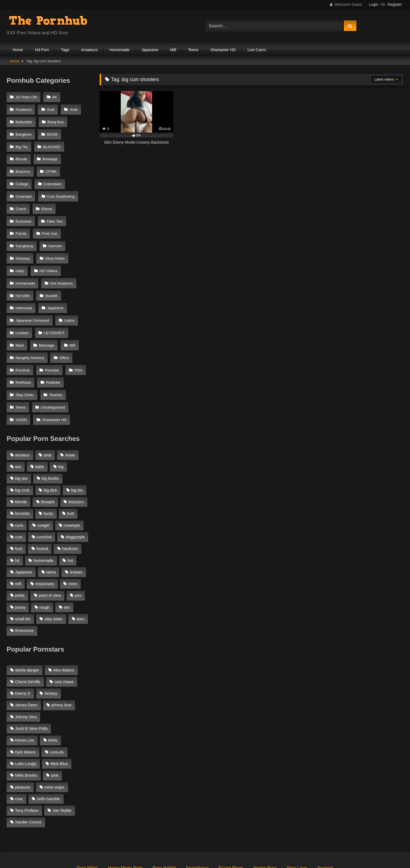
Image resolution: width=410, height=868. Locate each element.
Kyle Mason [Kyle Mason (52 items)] (25, 722)
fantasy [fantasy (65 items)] (51, 663)
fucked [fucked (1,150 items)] (42, 518)
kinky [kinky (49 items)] (53, 710)
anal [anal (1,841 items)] (47, 425)
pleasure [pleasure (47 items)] (23, 757)
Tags (65, 50)
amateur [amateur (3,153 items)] (22, 425)
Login (374, 4)
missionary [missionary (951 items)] (45, 554)
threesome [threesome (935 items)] (24, 600)
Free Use (23, 221)
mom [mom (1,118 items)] (73, 554)
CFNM (50, 165)
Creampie (56, 176)
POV (77, 345)
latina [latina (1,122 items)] (51, 542)
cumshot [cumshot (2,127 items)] (44, 507)
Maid (55, 311)
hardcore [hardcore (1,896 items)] (70, 518)
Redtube (52, 356)
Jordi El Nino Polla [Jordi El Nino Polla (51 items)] (31, 698)
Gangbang (54, 221)
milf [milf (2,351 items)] (18, 554)
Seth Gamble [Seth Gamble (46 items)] (48, 769)
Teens (193, 50)
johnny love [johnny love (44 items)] (62, 675)
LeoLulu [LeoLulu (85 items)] (57, 722)
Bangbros (23, 131)
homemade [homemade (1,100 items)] (43, 530)
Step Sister (25, 368)
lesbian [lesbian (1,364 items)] (76, 542)
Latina (21, 300)
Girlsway (51, 232)
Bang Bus (55, 119)
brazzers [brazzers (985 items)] (76, 472)
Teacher (55, 368)
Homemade (119, 50)
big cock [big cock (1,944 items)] (22, 460)
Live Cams (257, 50)
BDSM (52, 131)
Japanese (150, 50)
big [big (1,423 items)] (61, 436)
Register (395, 4)
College (77, 165)
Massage (23, 323)
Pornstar (51, 345)
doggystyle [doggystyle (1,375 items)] (75, 507)
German (22, 232)
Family (51, 210)
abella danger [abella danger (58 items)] (27, 640)
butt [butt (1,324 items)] (70, 483)
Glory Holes (25, 243)
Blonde (21, 153)
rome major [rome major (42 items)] (54, 757)
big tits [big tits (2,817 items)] (77, 460)
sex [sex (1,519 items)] (67, 577)
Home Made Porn (125, 838)
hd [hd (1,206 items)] (17, 530)
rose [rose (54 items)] (19, 769)
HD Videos (24, 255)
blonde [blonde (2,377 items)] (21, 472)
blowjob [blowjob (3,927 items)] (48, 472)
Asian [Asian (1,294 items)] (70, 425)
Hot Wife (60, 266)
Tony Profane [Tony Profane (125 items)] (27, 780)
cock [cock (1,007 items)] (19, 495)
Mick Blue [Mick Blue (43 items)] (59, 733)
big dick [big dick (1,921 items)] (50, 460)
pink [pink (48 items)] (55, 745)
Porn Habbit (164, 838)
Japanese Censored (63, 289)
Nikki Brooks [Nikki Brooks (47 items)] (26, 745)
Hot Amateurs (27, 266)
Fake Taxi (23, 210)
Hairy (54, 243)
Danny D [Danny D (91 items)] (23, 663)
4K (54, 97)
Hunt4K (22, 277)
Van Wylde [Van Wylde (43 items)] (62, 780)
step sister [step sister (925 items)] (54, 589)
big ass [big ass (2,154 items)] (21, 448)
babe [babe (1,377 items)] (40, 436)
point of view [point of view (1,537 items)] (50, 565)
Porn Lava (297, 838)
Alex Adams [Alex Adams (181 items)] (64, 640)
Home (18, 50)
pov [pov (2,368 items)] (78, 565)
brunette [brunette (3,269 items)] (22, 483)
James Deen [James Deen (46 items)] (26, 675)
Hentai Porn (265, 838)
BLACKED (51, 142)
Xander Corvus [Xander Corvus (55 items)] (28, 792)
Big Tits (22, 142)
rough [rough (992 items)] (45, 577)
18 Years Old (26, 97)
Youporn (325, 838)
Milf (173, 50)
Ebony (21, 198)
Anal (50, 108)
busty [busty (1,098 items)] (48, 483)
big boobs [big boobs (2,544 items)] (50, 448)
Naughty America (30, 334)
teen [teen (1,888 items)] (80, 589)
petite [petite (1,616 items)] (20, 565)
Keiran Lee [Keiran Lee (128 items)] (25, 710)
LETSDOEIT (26, 311)
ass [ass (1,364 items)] (18, 436)
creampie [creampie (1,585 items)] (72, 495)
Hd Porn (42, 50)
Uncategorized (52, 379)
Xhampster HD (223, 50)
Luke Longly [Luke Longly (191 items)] (26, 733)
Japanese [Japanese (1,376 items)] (23, 542)
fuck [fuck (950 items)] (19, 518)
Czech (63, 187)
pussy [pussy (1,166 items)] (20, 577)
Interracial (51, 277)
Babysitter (24, 119)
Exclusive (49, 198)
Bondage (49, 153)
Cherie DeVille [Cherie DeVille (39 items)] (28, 652)
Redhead (23, 356)
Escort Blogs (231, 838)
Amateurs (89, 50)
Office (63, 334)
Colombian (24, 176)
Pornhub (23, 345)
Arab (72, 108)
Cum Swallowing (29, 187)
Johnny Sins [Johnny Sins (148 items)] (26, 687)
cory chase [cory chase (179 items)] (64, 652)
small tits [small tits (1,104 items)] (23, 589)
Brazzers (23, 165)
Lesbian (47, 300)
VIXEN (21, 390)
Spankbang (197, 838)
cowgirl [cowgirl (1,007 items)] (44, 495)
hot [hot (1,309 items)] (70, 530)
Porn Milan (87, 838)
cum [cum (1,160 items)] (19, 507)
